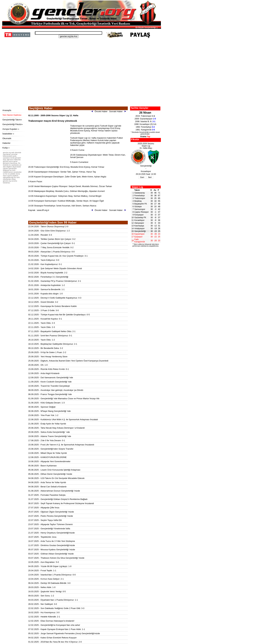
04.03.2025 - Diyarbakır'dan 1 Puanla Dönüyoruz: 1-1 (53, 600)
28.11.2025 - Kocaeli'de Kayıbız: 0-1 (45, 319)
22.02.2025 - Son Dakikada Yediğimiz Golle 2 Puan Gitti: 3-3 (56, 608)
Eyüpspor (139, 237)
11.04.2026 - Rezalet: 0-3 (40, 235)
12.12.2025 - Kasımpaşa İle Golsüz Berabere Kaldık (52, 306)
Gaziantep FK (140, 218)
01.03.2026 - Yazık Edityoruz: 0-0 (44, 260)
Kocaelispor (139, 220)
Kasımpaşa (139, 226)
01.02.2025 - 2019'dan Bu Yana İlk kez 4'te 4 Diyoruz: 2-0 (55, 642)
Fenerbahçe (140, 196)
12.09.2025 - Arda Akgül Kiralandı (44, 373)
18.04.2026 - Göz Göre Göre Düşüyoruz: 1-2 (49, 231)
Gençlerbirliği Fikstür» (13, 124)
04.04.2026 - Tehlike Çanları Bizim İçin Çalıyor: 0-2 (52, 239)
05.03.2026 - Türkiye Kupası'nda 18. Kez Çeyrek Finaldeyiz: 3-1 (58, 256)
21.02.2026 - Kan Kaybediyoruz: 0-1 (45, 264)
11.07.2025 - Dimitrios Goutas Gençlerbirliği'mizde (52, 545)
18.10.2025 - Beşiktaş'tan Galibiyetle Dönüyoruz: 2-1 (53, 344)
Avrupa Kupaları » (11, 129)
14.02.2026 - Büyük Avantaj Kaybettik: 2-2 (48, 273)
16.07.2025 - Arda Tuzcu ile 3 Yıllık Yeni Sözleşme (52, 541)
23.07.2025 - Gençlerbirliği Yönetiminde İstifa (49, 529)
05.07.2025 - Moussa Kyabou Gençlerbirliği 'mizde (52, 550)
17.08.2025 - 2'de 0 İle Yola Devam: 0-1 (47, 440)
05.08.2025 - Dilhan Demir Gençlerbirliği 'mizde (50, 474)
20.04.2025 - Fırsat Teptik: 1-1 (42, 570)
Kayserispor (139, 234)
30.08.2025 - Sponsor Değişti (42, 407)
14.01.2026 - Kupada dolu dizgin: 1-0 (45, 294)
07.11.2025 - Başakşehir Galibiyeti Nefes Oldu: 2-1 (52, 331)
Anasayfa (7, 110)
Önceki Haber (100, 111)
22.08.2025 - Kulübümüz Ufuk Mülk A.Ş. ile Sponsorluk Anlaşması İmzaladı (63, 419)
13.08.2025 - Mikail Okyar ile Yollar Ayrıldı (48, 453)
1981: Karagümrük (145, 130)
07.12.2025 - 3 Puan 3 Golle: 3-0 (43, 310)
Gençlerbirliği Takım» (12, 120)
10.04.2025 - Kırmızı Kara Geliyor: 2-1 (46, 579)
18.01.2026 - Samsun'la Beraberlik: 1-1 (46, 289)
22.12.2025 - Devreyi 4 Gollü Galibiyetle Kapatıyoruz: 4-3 (55, 298)
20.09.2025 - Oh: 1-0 (38, 365)
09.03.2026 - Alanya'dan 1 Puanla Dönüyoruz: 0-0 (51, 252)
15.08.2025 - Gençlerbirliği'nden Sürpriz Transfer (51, 449)
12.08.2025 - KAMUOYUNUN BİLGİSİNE (47, 457)
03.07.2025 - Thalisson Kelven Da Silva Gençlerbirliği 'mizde (56, 558)
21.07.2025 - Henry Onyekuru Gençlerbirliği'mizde (51, 533)
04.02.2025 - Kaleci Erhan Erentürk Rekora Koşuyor (52, 638)
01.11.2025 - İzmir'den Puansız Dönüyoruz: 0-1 (50, 336)
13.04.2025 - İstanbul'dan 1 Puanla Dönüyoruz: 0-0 (52, 575)
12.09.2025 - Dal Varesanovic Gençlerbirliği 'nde (51, 378)
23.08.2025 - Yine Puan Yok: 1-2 (43, 415)
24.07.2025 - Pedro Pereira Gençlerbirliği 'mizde (51, 516)
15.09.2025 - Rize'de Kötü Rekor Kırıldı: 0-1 (49, 369)
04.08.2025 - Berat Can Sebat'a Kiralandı (47, 487)
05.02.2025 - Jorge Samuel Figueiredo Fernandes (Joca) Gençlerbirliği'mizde (64, 633)
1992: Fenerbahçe (145, 127)
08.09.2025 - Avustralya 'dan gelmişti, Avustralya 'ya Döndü (56, 390)
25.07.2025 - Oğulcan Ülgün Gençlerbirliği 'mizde (51, 512)
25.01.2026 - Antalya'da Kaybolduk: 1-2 (47, 285)
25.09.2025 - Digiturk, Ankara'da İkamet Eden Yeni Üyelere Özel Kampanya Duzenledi (68, 361)
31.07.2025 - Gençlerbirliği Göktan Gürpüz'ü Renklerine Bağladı (58, 499)
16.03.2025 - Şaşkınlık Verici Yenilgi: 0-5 (47, 591)
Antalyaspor (139, 228)
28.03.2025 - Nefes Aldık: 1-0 (42, 587)
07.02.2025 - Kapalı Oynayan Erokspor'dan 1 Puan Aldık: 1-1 (57, 629)
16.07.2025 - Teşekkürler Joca (42, 537)
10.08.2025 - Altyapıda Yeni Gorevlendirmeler (49, 461)
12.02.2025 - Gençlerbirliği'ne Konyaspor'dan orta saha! (54, 625)
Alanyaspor (139, 223)
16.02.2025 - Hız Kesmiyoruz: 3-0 (44, 612)
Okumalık (7, 138)
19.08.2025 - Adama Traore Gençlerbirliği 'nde (50, 436)
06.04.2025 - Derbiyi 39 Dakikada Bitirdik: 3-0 (49, 583)
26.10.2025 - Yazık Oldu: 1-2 (42, 340)
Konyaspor (139, 215)
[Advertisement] (81, 82)
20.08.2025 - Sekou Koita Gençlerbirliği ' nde (49, 432)
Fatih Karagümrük (140, 241)
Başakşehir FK (141, 204)
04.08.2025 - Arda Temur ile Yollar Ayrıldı (47, 482)
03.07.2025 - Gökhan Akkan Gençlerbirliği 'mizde (51, 554)
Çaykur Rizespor (142, 212)
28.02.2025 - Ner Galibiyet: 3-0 (43, 604)
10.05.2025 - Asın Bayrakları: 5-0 (44, 562)
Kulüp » (6, 148)
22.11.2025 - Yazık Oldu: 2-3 (42, 323)
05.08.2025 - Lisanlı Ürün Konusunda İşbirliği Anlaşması (54, 470)
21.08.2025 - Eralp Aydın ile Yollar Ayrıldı (47, 424)
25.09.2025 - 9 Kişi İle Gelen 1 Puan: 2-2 (47, 352)
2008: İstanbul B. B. (145, 122)
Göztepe (138, 207)
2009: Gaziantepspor (145, 119)
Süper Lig (137, 187)
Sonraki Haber (118, 111)
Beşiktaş (138, 201)
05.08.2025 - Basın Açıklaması (42, 466)
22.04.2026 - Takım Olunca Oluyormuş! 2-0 (48, 226)
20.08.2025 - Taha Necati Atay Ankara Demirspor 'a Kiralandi (56, 428)
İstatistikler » (8, 134)
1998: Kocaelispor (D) (145, 124)
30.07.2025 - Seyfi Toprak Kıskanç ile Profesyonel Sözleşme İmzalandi (61, 503)
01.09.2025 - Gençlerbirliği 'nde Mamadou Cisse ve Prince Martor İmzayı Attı (64, 398)
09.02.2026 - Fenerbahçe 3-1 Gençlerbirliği (48, 277)
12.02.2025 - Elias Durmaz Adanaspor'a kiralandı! (51, 621)
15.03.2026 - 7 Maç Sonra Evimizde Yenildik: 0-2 (51, 247)
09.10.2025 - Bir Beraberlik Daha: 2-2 (46, 348)
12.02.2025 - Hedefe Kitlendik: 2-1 (44, 617)
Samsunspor (140, 209)
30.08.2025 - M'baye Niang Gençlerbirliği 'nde (49, 411)
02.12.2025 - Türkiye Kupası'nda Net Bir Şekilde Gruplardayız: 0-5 (59, 315)
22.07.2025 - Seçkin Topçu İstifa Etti (45, 520)
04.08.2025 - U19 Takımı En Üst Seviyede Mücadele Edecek (56, 478)
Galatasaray (140, 193)
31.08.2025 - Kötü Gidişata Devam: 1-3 (46, 403)
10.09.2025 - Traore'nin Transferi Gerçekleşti (49, 386)
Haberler (6, 143)
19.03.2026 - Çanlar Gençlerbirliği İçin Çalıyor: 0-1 (52, 243)
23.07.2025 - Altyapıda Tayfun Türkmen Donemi (50, 524)
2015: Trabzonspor (145, 116)
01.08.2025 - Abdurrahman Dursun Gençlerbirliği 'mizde (54, 491)
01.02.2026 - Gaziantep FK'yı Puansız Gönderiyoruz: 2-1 (55, 281)
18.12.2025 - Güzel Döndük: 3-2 (43, 302)
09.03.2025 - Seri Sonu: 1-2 (41, 596)
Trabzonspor (140, 198)
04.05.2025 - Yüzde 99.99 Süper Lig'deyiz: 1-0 (50, 566)
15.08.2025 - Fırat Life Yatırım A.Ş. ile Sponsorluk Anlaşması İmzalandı (61, 445)
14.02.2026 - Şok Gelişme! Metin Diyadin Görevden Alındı (55, 268)
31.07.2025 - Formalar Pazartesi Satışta (47, 495)
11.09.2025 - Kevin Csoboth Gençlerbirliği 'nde (50, 382)
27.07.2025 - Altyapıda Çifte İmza (44, 508)
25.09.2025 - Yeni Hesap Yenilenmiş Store (48, 357)
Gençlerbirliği (140, 231)
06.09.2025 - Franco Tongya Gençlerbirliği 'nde (50, 394)
